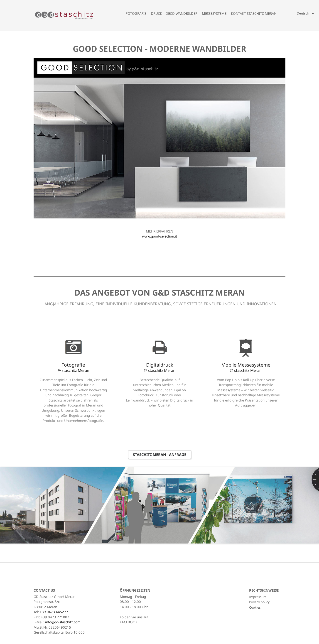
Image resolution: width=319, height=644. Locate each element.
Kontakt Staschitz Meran (254, 13)
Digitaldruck (159, 367)
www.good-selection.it (159, 236)
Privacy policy (259, 602)
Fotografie (136, 13)
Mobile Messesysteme (246, 367)
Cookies (255, 607)
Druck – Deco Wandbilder (174, 13)
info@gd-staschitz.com (63, 622)
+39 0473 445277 (54, 612)
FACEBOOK (129, 622)
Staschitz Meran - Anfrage (160, 455)
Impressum (258, 597)
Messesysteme (214, 13)
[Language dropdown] (306, 14)
